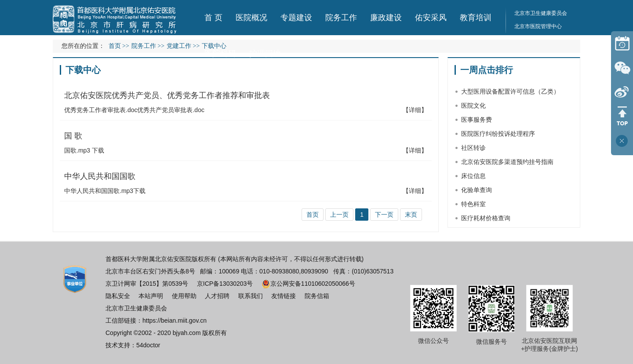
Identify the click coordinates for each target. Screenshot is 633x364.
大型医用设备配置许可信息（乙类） (510, 91)
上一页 (339, 215)
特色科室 (473, 204)
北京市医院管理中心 (538, 26)
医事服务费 (477, 120)
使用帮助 (184, 296)
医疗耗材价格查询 (486, 218)
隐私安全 (118, 296)
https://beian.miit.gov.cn (175, 320)
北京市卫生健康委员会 (541, 13)
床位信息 (473, 176)
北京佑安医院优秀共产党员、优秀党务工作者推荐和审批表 (167, 95)
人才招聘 (217, 296)
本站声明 (151, 296)
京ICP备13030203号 (225, 284)
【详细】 (415, 110)
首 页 (213, 18)
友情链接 (284, 296)
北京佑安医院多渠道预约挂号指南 (507, 162)
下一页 (384, 215)
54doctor (148, 345)
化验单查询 (477, 190)
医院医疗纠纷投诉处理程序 (498, 134)
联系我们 (251, 296)
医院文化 (473, 106)
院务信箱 (317, 296)
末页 (411, 215)
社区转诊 (473, 148)
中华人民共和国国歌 (100, 176)
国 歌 (73, 136)
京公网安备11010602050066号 (308, 284)
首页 (115, 46)
